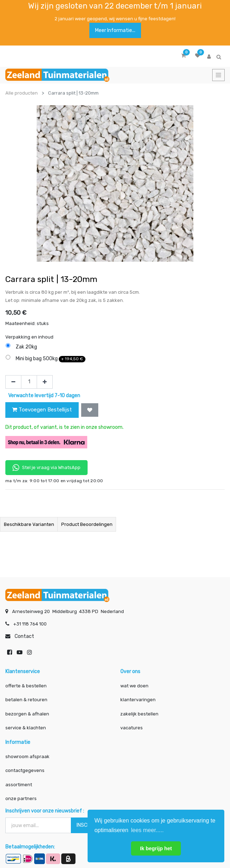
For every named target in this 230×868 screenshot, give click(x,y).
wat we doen (134, 685)
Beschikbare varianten (29, 524)
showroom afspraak (27, 756)
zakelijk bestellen (139, 713)
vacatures (132, 727)
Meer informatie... (115, 30)
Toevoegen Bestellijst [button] (42, 410)
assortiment (19, 784)
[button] (90, 410)
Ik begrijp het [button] (156, 848)
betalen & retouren (26, 699)
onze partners (21, 798)
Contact (24, 636)
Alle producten (22, 93)
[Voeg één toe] (45, 382)
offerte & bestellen (27, 685)
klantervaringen (138, 699)
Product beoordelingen (87, 524)
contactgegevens (25, 770)
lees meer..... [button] (147, 830)
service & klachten (26, 727)
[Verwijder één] (13, 382)
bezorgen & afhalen (27, 713)
